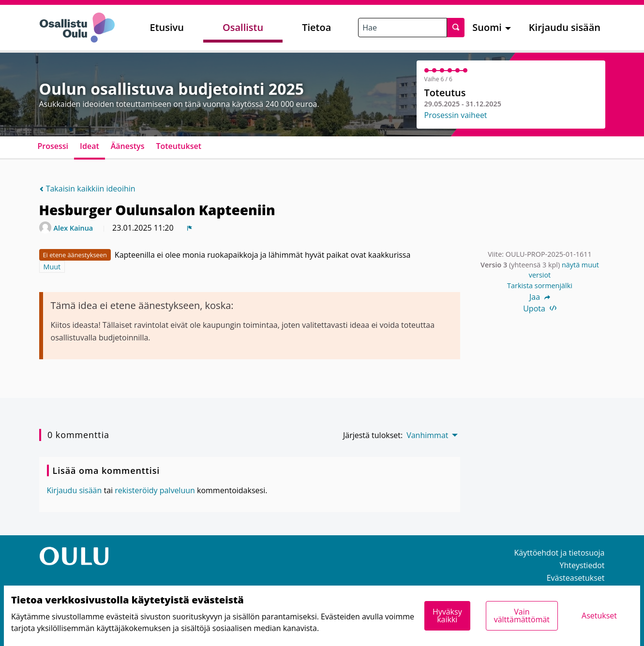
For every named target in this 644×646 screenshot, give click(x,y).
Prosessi (53, 146)
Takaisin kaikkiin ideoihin (87, 189)
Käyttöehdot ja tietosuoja (560, 553)
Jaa (540, 297)
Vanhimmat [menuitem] (427, 435)
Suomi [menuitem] (487, 27)
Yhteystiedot (582, 565)
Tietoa (316, 27)
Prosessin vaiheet (456, 115)
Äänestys (128, 146)
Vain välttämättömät (522, 616)
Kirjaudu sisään (565, 27)
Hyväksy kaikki (447, 616)
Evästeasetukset (576, 578)
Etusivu (167, 27)
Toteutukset (179, 146)
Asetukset (599, 616)
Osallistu (243, 27)
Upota (540, 308)
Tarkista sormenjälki (540, 286)
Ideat (90, 146)
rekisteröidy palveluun (155, 490)
